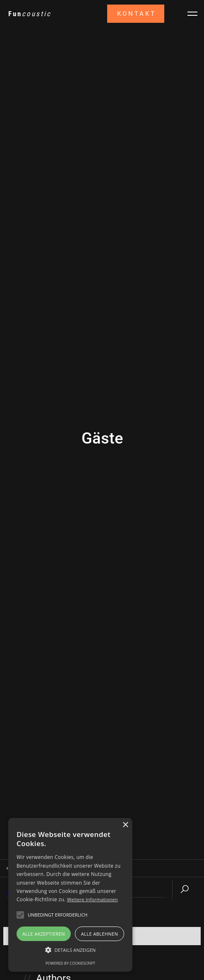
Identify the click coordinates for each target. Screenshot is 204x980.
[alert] (70, 895)
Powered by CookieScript (70, 963)
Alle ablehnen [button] (100, 934)
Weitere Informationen (92, 899)
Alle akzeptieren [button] (44, 934)
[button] (70, 950)
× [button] (125, 825)
